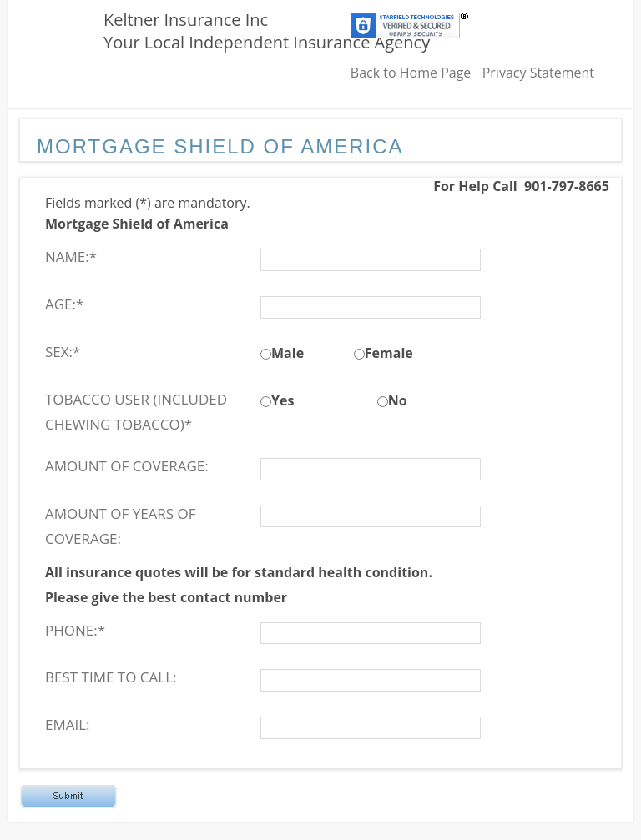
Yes (283, 400)
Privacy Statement (538, 73)
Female (389, 353)
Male (288, 353)
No (398, 400)
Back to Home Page (411, 73)
